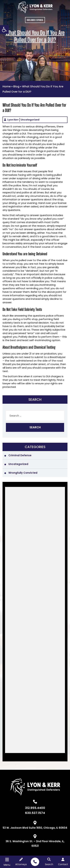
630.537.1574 (35, 813)
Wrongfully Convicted (23, 473)
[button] (4, 29)
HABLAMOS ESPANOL (35, 20)
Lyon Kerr (13, 120)
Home (7, 86)
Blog (16, 86)
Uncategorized (30, 120)
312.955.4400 (35, 808)
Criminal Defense (20, 455)
